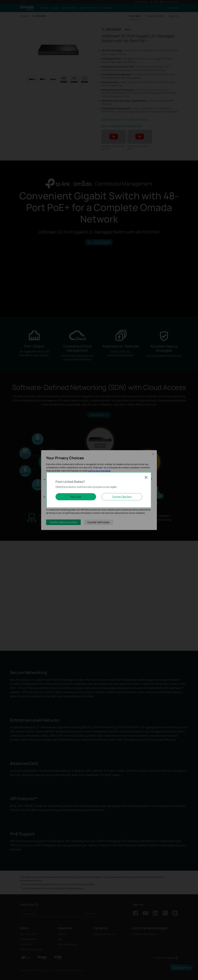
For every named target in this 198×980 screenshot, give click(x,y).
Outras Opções (122, 497)
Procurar (76, 497)
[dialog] (99, 490)
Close (146, 477)
